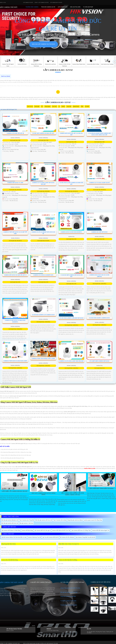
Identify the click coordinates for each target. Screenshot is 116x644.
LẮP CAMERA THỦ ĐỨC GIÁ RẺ (12, 582)
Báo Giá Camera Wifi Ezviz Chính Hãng (44, 494)
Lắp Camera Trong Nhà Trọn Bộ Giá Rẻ (85, 537)
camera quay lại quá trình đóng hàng (93, 520)
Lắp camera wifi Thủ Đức (56, 2)
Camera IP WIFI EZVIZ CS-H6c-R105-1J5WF (15, 361)
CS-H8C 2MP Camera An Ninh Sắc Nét (43, 133)
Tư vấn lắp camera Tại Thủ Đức (68, 601)
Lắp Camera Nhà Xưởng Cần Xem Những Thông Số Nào (73, 494)
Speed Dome (76, 106)
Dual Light (37, 106)
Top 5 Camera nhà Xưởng (60, 520)
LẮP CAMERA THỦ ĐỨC (9, 7)
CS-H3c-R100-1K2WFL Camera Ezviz (99, 318)
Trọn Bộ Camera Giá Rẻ (48, 7)
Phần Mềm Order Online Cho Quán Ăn (69, 544)
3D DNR (87, 106)
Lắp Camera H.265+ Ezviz (58, 70)
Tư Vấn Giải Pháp (88, 7)
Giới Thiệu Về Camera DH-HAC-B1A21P (14, 491)
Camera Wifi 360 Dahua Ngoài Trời (101, 530)
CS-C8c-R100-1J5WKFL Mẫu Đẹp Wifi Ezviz (71, 318)
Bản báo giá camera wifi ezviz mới (10, 523)
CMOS (63, 106)
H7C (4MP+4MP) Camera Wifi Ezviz (99, 361)
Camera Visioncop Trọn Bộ (34, 537)
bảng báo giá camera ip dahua (75, 520)
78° (42, 106)
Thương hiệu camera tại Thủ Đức (69, 605)
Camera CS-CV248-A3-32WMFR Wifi (43, 275)
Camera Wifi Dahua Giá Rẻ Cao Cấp (61, 530)
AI (59, 106)
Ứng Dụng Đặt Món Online (9, 544)
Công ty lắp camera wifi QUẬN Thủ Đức (70, 588)
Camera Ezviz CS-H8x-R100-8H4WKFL (71, 232)
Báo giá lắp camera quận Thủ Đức (69, 592)
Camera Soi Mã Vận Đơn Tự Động (68, 560)
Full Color (54, 106)
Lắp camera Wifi (63, 7)
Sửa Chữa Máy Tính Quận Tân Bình (101, 488)
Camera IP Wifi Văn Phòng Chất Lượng (43, 359)
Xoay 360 (69, 106)
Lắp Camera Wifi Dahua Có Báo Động (11, 530)
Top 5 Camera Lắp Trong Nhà (27, 520)
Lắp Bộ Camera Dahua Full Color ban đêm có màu (14, 537)
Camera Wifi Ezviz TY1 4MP (15, 183)
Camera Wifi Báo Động (27, 530)
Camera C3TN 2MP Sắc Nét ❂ (15, 133)
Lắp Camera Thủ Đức (28, 2)
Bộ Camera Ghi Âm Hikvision (67, 537)
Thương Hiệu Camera (32, 7)
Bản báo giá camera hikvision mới (10, 520)
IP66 (82, 106)
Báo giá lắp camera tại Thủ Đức (44, 44)
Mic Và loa (30, 106)
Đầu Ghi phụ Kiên (75, 7)
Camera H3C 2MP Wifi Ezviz (99, 232)
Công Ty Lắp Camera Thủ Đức (42, 2)
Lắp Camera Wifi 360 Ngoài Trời (8, 109)
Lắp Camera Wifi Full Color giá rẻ (42, 530)
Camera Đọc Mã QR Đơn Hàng (10, 560)
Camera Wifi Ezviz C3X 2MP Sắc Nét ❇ (15, 275)
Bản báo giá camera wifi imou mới (44, 520)
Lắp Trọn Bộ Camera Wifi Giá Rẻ (50, 537)
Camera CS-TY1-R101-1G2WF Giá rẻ (99, 183)
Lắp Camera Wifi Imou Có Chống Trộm (81, 530)
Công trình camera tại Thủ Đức (68, 596)
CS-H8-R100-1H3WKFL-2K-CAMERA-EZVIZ (43, 315)
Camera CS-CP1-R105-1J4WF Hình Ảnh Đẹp (71, 361)
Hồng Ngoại (48, 106)
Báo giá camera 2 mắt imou (26, 523)
